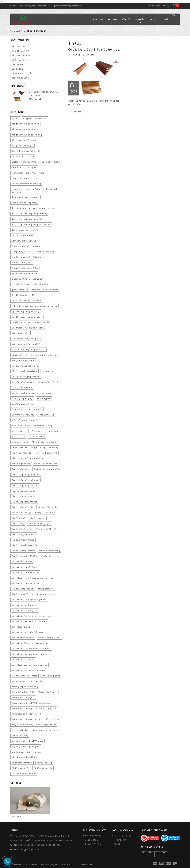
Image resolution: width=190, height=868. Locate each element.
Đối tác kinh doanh (94, 836)
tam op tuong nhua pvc (22, 562)
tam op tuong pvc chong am (24, 605)
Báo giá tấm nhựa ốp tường (24, 140)
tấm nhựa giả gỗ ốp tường (45, 464)
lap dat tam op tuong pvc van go (26, 311)
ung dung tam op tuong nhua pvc (26, 752)
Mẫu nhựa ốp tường (20, 333)
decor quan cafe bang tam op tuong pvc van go (33, 208)
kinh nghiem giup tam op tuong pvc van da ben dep (35, 306)
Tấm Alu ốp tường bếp (21, 453)
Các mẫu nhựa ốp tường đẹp (24, 167)
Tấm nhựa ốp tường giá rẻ (23, 496)
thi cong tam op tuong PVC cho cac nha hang (31, 703)
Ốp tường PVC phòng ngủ (23, 415)
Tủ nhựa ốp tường (20, 736)
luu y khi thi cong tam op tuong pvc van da (30, 322)
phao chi (35, 420)
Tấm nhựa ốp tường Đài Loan (25, 485)
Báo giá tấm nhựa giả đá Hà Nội (26, 124)
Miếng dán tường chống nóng (46, 355)
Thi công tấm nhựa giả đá (23, 692)
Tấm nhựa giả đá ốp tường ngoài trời (28, 458)
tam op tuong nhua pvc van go (25, 583)
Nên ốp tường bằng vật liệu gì (24, 371)
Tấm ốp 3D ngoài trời (44, 513)
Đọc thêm (76, 112)
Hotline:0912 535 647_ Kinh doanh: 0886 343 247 (37, 845)
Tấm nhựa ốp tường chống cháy (26, 475)
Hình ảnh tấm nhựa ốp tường (45, 290)
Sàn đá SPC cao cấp (22, 73)
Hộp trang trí (18, 64)
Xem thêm (16, 817)
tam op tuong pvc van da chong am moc (29, 654)
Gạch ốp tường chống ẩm (23, 235)
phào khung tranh (20, 442)
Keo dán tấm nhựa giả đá (23, 295)
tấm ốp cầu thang (38, 518)
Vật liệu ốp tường (44, 763)
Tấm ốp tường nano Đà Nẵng (24, 556)
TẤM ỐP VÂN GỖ (21, 46)
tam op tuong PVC (46, 589)
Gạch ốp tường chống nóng (24, 241)
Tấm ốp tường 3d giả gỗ (22, 529)
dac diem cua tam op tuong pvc (25, 197)
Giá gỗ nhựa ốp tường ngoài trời (26, 246)
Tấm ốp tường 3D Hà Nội (47, 529)
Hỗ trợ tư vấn (120, 840)
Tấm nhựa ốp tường (20, 469)
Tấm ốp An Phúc (19, 518)
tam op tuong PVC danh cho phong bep (29, 621)
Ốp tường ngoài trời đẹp (22, 404)
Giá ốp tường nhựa (20, 252)
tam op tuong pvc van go (23, 659)
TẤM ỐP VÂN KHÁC (22, 55)
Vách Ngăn (17, 69)
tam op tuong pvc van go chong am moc (29, 670)
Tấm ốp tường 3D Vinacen (23, 540)
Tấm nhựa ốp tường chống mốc (25, 480)
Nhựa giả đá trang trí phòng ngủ (26, 377)
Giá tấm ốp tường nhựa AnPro (25, 268)
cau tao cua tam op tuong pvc (25, 178)
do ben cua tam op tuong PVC (25, 230)
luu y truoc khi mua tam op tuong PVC (28, 328)
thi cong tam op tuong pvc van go (26, 719)
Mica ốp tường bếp (20, 355)
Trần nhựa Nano (53, 719)
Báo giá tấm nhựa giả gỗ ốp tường (27, 135)
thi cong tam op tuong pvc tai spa (26, 714)
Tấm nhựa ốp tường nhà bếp (24, 502)
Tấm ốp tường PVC (20, 594)
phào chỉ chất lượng (43, 426)
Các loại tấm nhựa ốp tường (24, 162)
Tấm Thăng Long (20, 78)
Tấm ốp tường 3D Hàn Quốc (24, 534)
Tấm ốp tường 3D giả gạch (40, 523)
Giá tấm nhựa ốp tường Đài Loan (26, 257)
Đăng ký (165, 6)
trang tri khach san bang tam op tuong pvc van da (34, 725)
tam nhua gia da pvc (21, 464)
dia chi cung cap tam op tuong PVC (27, 219)
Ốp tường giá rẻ (44, 398)
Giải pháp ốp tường (20, 284)
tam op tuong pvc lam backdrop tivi (27, 632)
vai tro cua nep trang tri (22, 763)
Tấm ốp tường (18, 523)
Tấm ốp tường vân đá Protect (24, 676)
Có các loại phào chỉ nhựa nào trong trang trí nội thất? (95, 50)
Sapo (91, 865)
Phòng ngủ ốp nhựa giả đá (44, 442)
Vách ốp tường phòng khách (24, 757)
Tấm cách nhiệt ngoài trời (46, 453)
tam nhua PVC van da (47, 507)
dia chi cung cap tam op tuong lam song (29, 214)
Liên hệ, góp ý (91, 840)
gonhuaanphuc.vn (20, 290)
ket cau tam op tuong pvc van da (26, 301)
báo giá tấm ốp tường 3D (22, 146)
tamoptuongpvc (19, 681)
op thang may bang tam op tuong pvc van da (32, 393)
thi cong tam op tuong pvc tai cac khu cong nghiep (34, 708)
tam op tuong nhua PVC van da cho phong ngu (32, 578)
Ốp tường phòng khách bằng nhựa (27, 409)
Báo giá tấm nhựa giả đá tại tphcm (27, 129)
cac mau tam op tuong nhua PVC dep (28, 173)
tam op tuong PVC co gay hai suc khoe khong (32, 616)
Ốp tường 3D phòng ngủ (22, 398)
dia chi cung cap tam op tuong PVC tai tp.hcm (31, 224)
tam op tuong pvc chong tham (25, 610)
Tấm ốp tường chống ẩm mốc (24, 545)
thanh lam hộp (37, 681)
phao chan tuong (46, 415)
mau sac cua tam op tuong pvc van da (28, 349)
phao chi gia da (18, 431)
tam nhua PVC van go (21, 513)
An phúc (15, 118)
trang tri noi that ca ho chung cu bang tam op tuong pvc (36, 730)
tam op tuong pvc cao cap (44, 594)
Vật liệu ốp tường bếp (43, 768)
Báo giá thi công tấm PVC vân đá (26, 151)
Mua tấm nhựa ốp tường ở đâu (25, 366)
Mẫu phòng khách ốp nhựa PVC (26, 344)
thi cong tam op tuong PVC (23, 697)
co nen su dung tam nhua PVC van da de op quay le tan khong (35, 190)
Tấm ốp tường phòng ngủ (23, 589)
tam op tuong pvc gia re (22, 627)
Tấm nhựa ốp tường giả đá (23, 491)
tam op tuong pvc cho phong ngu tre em (29, 600)
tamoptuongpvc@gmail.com (69, 6)
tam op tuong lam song (49, 551)
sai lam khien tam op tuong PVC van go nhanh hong (35, 447)
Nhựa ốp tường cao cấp (22, 382)
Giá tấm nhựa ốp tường (43, 252)
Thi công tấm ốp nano (48, 692)
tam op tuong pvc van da (23, 638)
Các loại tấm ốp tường (50, 162)
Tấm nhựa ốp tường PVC (22, 507)
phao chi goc (53, 431)
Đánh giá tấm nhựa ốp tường (24, 203)
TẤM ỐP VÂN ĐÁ (20, 51)
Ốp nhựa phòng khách (22, 388)
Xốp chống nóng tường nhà (24, 774)
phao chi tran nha (37, 436)
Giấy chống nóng (41, 284)
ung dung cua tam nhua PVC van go (27, 741)
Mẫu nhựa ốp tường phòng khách (27, 339)
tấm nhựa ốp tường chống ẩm (47, 469)
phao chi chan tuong (21, 426)
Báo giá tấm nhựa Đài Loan (35, 118)
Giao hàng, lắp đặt (122, 836)
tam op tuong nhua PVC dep (24, 567)
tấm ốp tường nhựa (50, 556)
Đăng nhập (155, 6)
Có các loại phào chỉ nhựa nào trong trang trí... (44, 93)
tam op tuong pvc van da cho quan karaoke (31, 649)
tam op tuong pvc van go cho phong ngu (29, 665)
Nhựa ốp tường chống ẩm (48, 382)
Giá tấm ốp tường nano (22, 262)
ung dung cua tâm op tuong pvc (26, 746)
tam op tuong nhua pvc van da (25, 572)
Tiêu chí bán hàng (93, 844)
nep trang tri (47, 371)
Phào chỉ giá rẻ (36, 431)
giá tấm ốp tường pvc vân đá (24, 273)
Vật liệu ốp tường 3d (20, 768)
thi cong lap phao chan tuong (25, 687)
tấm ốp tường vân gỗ (51, 676)
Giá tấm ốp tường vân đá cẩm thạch (27, 279)
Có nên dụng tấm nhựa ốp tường (26, 184)
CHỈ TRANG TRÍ (20, 60)
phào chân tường (19, 420)
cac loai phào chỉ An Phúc (23, 156)
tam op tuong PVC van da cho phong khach (31, 643)
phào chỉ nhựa (18, 436)
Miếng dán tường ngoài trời (24, 360)
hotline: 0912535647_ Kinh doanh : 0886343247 (33, 6)
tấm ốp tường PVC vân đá (49, 638)
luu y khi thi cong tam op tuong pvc (27, 317)
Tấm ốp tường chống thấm (23, 551)
